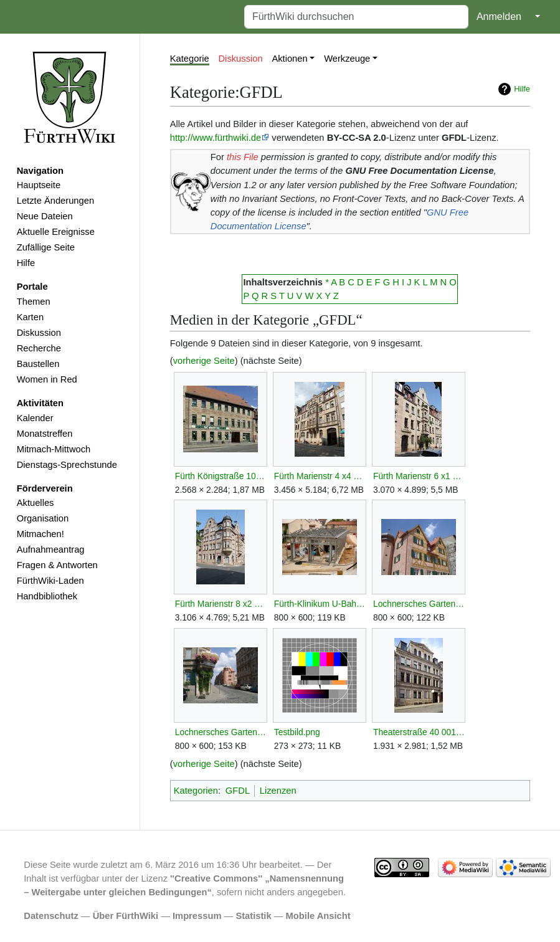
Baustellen (38, 364)
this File (243, 157)
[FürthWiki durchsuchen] (356, 17)
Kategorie (190, 59)
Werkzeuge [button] (347, 59)
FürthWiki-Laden (50, 581)
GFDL (238, 791)
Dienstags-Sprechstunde (67, 465)
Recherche (39, 348)
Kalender (35, 418)
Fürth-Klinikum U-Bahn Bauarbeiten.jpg (320, 604)
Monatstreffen (45, 434)
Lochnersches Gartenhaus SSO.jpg (221, 732)
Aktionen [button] (289, 59)
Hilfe (26, 263)
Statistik (253, 916)
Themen (34, 302)
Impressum (197, 916)
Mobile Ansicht (318, 916)
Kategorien (196, 791)
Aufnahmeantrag (51, 549)
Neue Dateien (45, 216)
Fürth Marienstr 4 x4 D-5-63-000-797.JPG (320, 476)
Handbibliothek (47, 596)
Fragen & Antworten (57, 565)
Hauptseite (39, 185)
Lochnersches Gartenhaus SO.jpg (419, 604)
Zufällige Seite (46, 247)
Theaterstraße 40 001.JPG (419, 732)
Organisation (43, 518)
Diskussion (39, 333)
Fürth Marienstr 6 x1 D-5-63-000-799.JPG (419, 476)
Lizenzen (278, 791)
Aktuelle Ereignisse (56, 232)
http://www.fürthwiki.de (216, 138)
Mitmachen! (40, 534)
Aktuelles (36, 503)
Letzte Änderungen (55, 201)
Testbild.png (297, 732)
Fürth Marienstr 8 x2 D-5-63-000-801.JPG (221, 604)
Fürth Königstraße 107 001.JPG (221, 476)
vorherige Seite (204, 361)
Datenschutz (51, 916)
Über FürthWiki (126, 916)
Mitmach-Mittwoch (54, 449)
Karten (30, 317)
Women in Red (47, 379)
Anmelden (499, 17)
